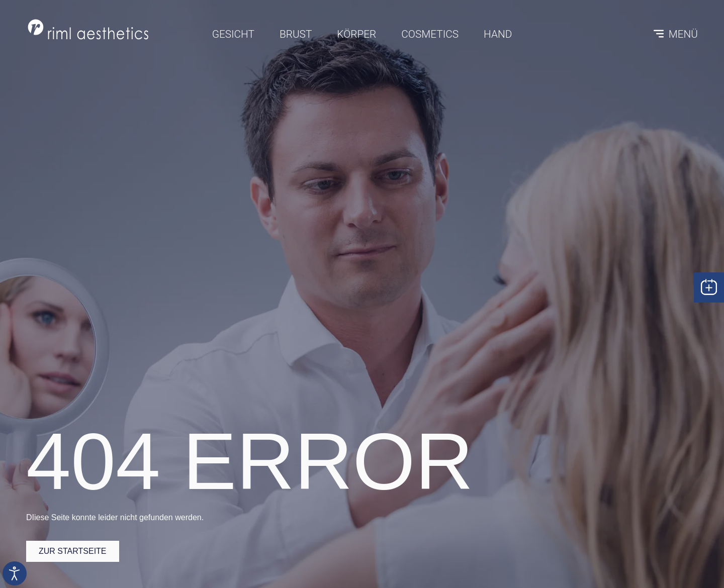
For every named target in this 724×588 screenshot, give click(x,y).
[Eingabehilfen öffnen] (15, 573)
